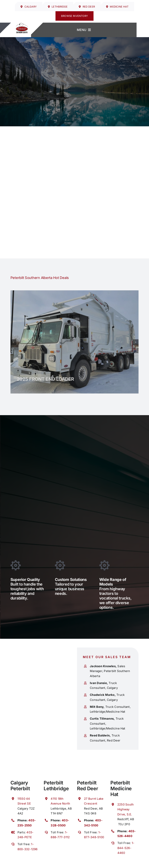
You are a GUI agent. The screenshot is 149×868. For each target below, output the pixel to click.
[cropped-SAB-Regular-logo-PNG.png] (22, 24)
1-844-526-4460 (126, 848)
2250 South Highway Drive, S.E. (126, 809)
